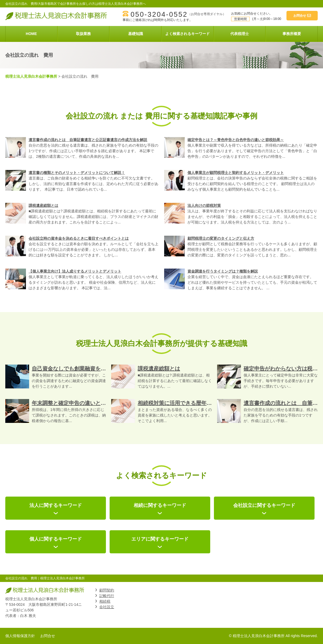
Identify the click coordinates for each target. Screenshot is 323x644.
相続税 (105, 601)
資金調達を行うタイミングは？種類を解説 (223, 271)
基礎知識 (136, 34)
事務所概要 (292, 34)
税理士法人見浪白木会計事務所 (31, 76)
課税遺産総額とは (43, 205)
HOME (31, 34)
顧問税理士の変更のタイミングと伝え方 (221, 238)
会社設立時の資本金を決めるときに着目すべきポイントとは (79, 238)
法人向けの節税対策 (204, 205)
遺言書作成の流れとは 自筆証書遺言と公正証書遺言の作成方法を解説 (88, 140)
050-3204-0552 (159, 14)
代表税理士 (240, 34)
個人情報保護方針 (20, 636)
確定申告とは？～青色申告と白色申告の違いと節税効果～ (236, 140)
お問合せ (48, 636)
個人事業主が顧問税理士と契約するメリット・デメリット (236, 173)
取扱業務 (83, 34)
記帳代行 (107, 596)
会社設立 (107, 607)
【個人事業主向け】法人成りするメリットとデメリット (75, 271)
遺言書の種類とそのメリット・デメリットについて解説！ (77, 173)
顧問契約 (107, 590)
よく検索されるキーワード (187, 34)
